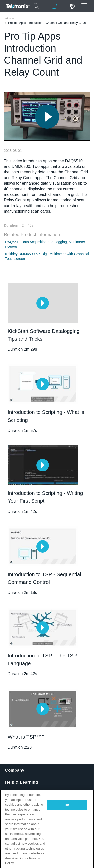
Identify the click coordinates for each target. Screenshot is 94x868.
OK (67, 805)
